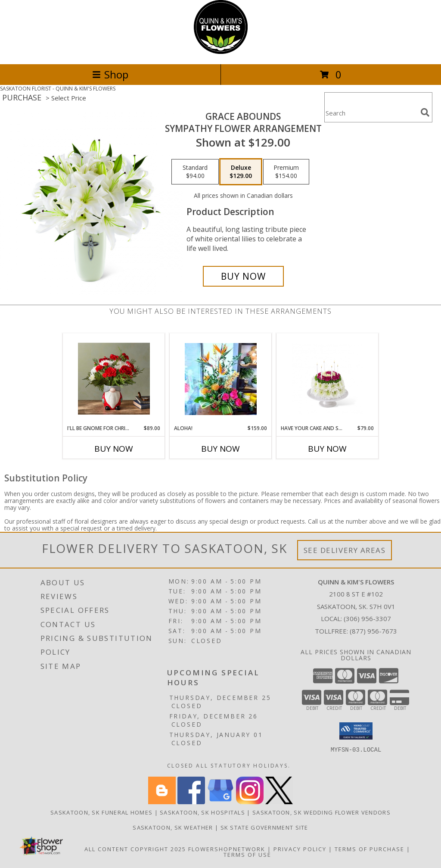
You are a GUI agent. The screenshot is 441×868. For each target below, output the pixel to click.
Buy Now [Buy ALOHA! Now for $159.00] (220, 449)
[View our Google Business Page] (220, 802)
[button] (356, 731)
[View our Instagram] (250, 802)
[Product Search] (371, 113)
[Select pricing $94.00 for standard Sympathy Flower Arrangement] (195, 172)
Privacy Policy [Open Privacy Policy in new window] (300, 849)
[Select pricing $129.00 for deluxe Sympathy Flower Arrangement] (241, 172)
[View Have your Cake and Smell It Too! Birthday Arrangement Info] (328, 379)
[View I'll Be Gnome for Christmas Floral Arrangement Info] (114, 379)
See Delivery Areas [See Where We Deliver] (345, 550)
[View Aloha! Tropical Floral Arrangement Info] (221, 379)
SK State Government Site (264, 827)
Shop (110, 74)
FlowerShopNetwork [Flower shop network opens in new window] (227, 849)
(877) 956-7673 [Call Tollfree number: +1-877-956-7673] (373, 631)
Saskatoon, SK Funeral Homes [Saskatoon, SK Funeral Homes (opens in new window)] (101, 812)
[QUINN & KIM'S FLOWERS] (221, 52)
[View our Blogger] (162, 802)
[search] (425, 112)
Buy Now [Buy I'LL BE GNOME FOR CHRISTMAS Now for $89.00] (114, 449)
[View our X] (279, 802)
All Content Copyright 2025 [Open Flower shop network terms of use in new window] (135, 849)
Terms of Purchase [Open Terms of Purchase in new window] (370, 849)
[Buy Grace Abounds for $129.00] (243, 276)
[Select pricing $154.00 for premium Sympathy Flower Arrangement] (286, 172)
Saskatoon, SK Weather (173, 827)
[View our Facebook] (191, 802)
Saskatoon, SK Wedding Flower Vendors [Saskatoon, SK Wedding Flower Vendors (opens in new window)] (321, 812)
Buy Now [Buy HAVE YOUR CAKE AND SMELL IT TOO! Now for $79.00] (327, 449)
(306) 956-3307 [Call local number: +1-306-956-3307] (367, 618)
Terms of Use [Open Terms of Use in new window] (247, 855)
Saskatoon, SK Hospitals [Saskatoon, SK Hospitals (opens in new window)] (202, 812)
